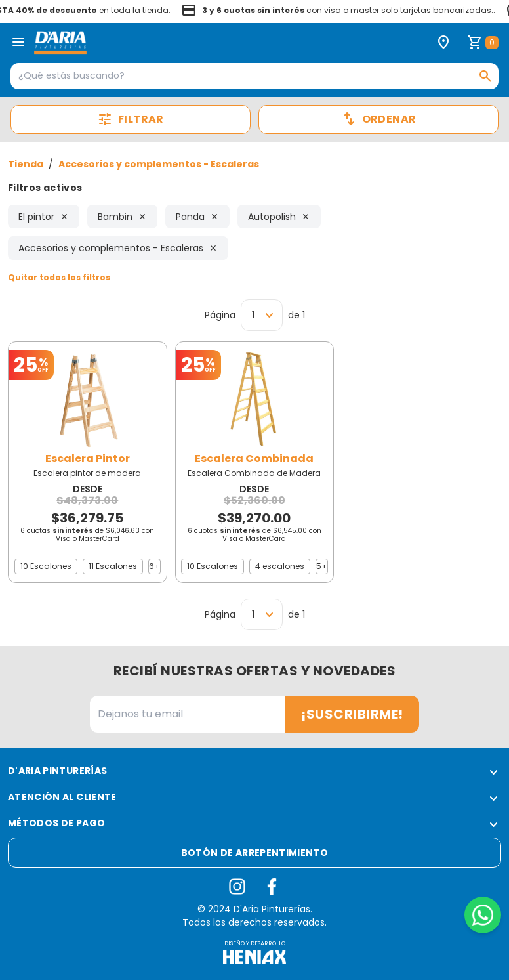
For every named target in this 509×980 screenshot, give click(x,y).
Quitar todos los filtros (59, 277)
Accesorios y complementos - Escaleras (159, 164)
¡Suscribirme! (352, 714)
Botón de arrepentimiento (254, 853)
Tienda (26, 164)
